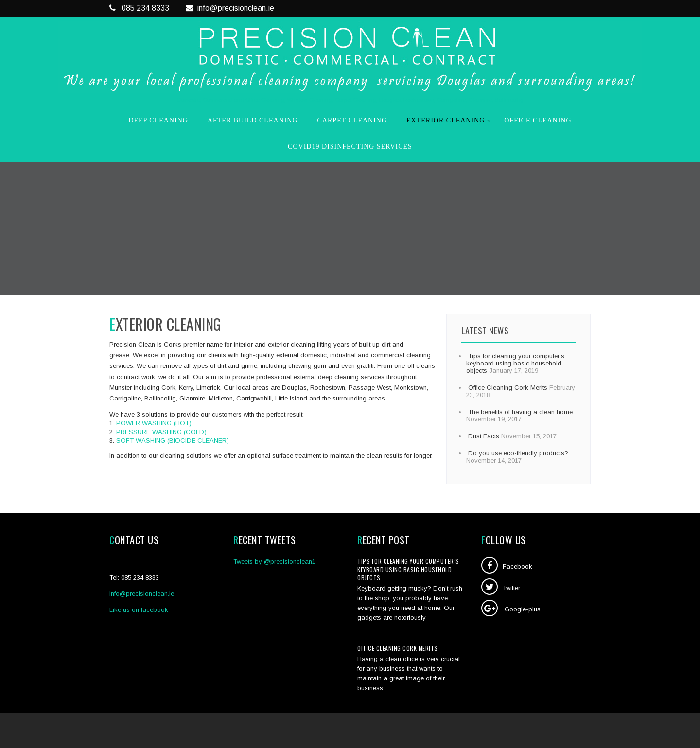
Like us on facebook (139, 610)
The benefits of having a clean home (519, 412)
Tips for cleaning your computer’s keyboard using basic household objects (515, 363)
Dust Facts (483, 436)
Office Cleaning (538, 120)
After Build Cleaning (253, 120)
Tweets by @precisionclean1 (274, 562)
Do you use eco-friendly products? (517, 453)
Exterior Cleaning (449, 120)
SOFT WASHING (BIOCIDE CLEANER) (173, 441)
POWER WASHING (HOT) (154, 423)
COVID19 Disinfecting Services (350, 147)
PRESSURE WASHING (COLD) (161, 432)
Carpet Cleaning (352, 120)
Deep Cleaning (158, 120)
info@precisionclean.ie (230, 8)
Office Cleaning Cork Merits (507, 388)
